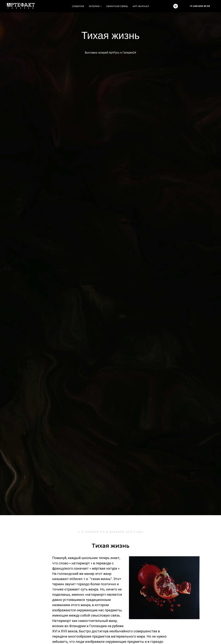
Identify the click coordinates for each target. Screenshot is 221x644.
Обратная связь (117, 6)
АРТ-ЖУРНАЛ (141, 6)
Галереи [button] (94, 6)
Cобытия (78, 6)
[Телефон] (176, 6)
